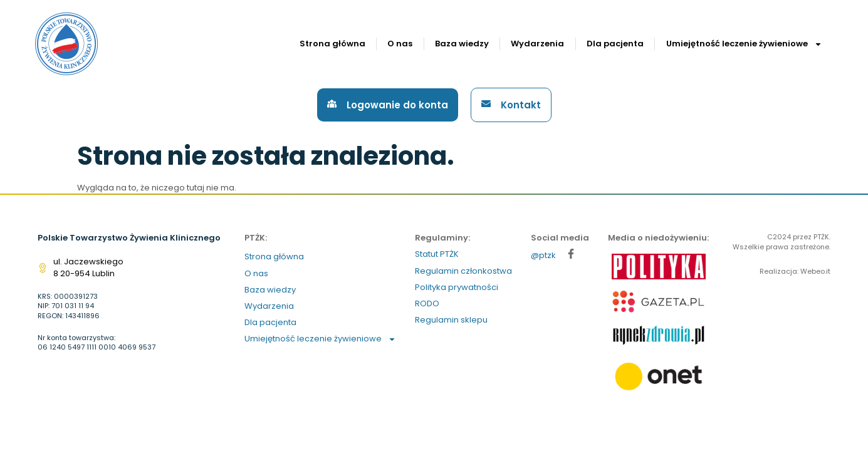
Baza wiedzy (462, 44)
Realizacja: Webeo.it (795, 271)
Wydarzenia (537, 44)
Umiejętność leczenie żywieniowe (744, 44)
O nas (400, 44)
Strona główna (332, 44)
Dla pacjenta (615, 44)
